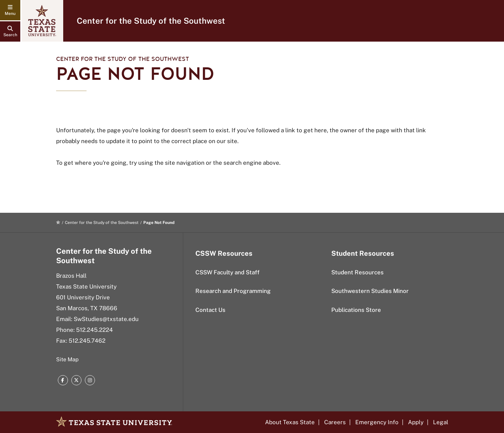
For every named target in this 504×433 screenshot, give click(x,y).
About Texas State (290, 422)
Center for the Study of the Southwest (151, 21)
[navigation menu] (10, 10)
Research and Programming (233, 291)
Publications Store (356, 310)
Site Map (67, 359)
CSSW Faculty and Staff (227, 272)
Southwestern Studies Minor (370, 291)
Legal (441, 422)
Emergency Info (377, 422)
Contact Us (210, 310)
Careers (335, 422)
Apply (416, 422)
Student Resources (357, 272)
